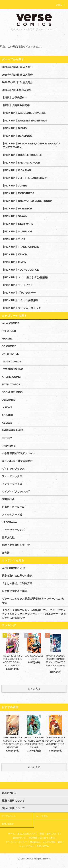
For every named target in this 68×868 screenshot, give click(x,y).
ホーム (11, 834)
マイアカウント (9, 816)
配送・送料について (50, 834)
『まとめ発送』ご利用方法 (17, 583)
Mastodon (35, 842)
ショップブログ (26, 846)
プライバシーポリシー (16, 842)
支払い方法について (27, 834)
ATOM (46, 846)
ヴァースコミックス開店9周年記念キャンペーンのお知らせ (33, 601)
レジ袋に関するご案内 (15, 591)
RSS (39, 846)
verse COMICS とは (13, 568)
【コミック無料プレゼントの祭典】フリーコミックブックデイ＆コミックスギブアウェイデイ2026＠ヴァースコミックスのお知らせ (34, 614)
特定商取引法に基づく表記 (17, 576)
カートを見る (42, 816)
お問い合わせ (8, 824)
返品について (19, 838)
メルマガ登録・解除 (52, 842)
